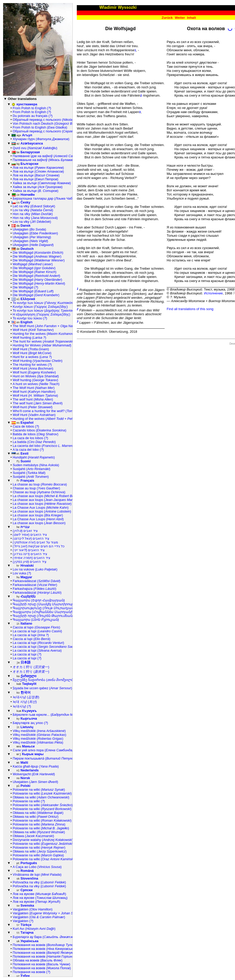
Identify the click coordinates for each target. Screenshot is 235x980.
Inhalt (191, 18)
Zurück (167, 18)
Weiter (180, 18)
